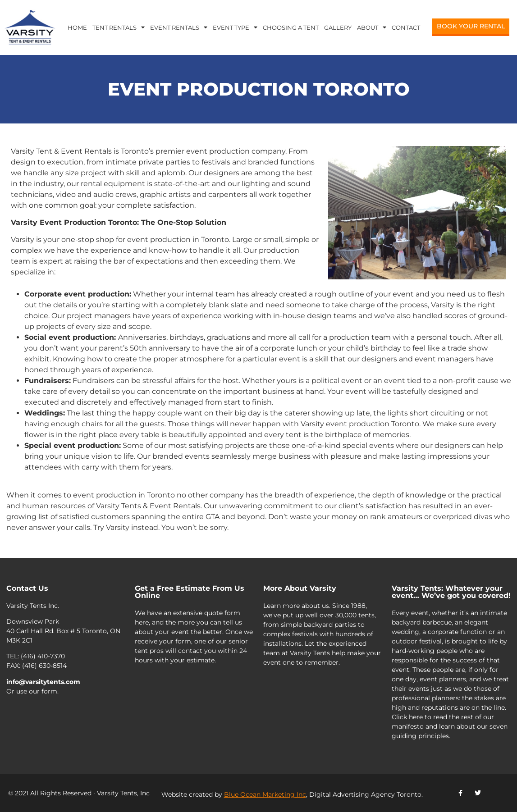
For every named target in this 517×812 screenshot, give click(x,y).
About (372, 27)
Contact (406, 27)
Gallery (338, 27)
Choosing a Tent (291, 27)
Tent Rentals (119, 27)
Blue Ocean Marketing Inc (265, 794)
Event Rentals (179, 27)
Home (77, 27)
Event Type (235, 27)
